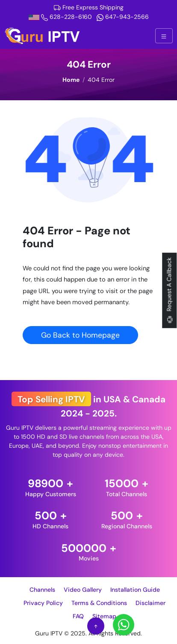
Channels (42, 590)
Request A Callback (169, 291)
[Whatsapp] (124, 624)
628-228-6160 (61, 17)
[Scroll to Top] (96, 626)
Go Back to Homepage (80, 335)
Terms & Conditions (99, 603)
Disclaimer (150, 603)
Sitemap (104, 616)
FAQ (78, 616)
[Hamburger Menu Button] (164, 36)
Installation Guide (135, 590)
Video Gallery (83, 590)
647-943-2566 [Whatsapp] (123, 17)
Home (71, 80)
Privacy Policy (43, 603)
